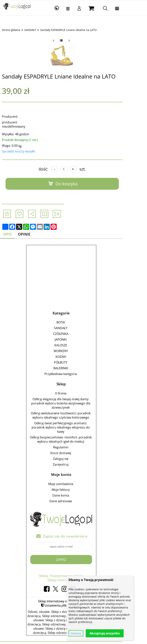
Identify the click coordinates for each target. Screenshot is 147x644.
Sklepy (56, 572)
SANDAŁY (33, 30)
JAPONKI (73, 336)
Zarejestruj (73, 461)
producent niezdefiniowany (24, 122)
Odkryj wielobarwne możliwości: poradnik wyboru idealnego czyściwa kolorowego (73, 412)
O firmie (73, 390)
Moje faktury (73, 486)
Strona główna (14, 30)
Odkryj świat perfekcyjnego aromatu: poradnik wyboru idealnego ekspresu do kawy (73, 424)
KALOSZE (73, 341)
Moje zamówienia (73, 480)
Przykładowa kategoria (73, 370)
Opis (11, 230)
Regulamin (73, 443)
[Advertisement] (73, 270)
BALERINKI (73, 364)
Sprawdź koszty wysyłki (21, 147)
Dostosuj (76, 633)
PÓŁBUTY (73, 359)
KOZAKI (73, 353)
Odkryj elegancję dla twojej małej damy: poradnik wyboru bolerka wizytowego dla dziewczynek (73, 399)
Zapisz (73, 556)
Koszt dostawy (73, 449)
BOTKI (73, 318)
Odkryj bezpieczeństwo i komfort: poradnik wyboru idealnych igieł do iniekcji (73, 436)
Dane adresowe (73, 497)
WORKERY (73, 347)
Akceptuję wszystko (105, 633)
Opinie (28, 230)
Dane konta (73, 492)
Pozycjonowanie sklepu (79, 572)
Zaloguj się (73, 455)
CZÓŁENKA (73, 330)
